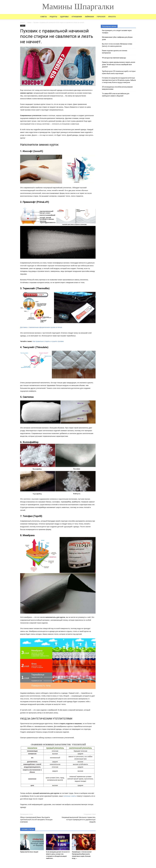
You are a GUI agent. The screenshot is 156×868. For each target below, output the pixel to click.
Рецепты (53, 17)
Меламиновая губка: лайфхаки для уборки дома (117, 38)
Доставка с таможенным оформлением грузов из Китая (41, 327)
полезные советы (70, 796)
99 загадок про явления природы (114, 58)
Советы (43, 17)
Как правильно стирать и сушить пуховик (48, 341)
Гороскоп (101, 17)
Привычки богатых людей (29, 852)
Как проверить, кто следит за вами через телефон (117, 32)
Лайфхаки (89, 17)
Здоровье (64, 17)
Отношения (77, 17)
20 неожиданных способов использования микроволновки (117, 88)
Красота (112, 17)
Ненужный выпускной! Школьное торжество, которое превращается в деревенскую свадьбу (79, 820)
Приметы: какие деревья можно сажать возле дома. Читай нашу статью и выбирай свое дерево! (119, 64)
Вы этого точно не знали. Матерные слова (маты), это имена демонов (117, 45)
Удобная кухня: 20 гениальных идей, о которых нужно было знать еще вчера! (119, 72)
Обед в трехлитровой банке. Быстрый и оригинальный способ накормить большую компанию (36, 820)
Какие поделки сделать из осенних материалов (115, 52)
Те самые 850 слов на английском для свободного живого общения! (116, 95)
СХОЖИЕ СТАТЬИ (28, 829)
